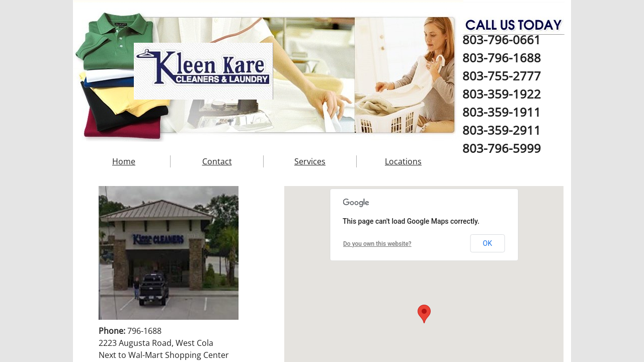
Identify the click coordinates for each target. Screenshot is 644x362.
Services (310, 161)
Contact (217, 161)
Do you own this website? (377, 244)
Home (124, 161)
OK (488, 243)
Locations (403, 161)
